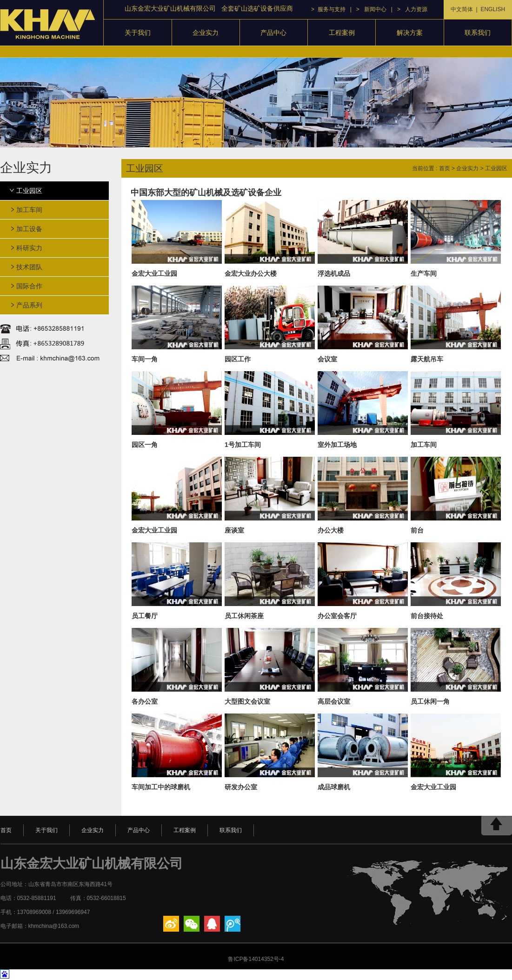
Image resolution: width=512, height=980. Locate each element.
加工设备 (29, 229)
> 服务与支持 (328, 9)
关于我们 (138, 33)
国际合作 (29, 286)
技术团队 (29, 267)
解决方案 (410, 33)
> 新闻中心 (371, 9)
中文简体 (462, 9)
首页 (445, 168)
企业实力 (206, 33)
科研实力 (29, 248)
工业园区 (29, 191)
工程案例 (342, 33)
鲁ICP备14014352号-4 (256, 959)
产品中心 (273, 33)
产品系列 (29, 305)
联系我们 (478, 33)
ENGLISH (493, 9)
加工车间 (29, 210)
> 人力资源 (412, 9)
